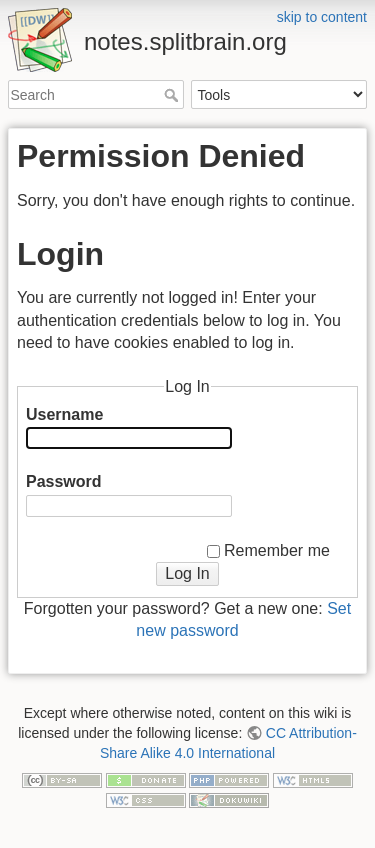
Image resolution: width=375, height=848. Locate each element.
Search (173, 95)
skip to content (322, 17)
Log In (187, 573)
